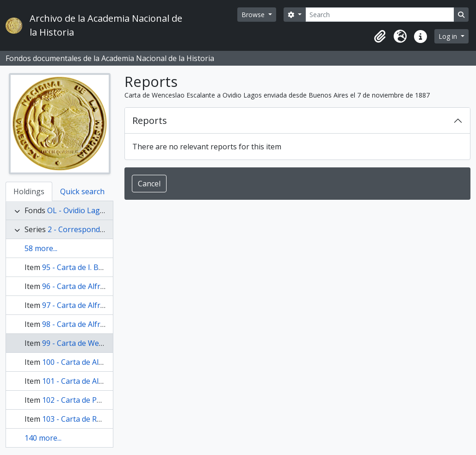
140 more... (43, 438)
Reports (150, 120)
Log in (449, 36)
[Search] (380, 15)
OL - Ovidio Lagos (78, 210)
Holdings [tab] (29, 191)
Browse (254, 15)
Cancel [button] (149, 184)
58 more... (41, 248)
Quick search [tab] (82, 191)
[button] (380, 37)
